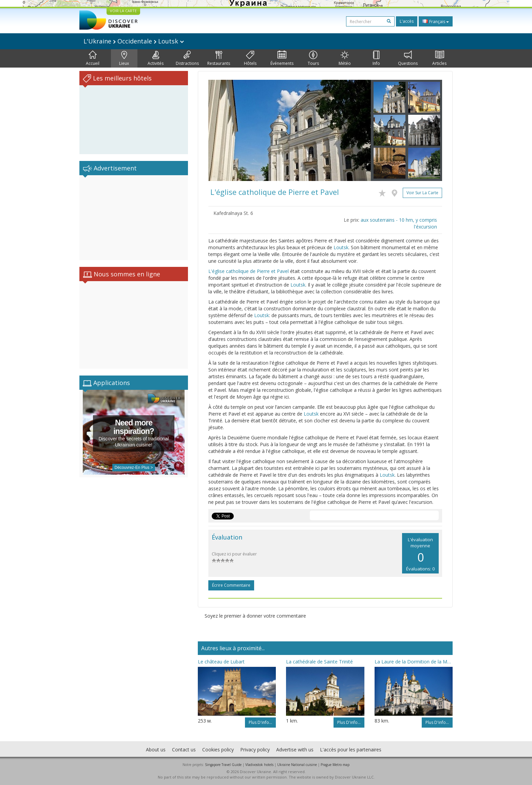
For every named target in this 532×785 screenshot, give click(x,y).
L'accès (407, 21)
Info (376, 58)
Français (436, 21)
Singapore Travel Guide (223, 765)
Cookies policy (218, 750)
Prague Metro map (335, 765)
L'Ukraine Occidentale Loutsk (134, 41)
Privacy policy (255, 750)
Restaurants (219, 58)
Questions (408, 58)
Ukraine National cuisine (297, 765)
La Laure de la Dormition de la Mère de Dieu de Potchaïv (414, 662)
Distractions (187, 58)
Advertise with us (295, 750)
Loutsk (341, 247)
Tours (313, 58)
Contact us (184, 750)
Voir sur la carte (422, 193)
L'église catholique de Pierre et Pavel (249, 271)
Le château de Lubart (221, 662)
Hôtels (250, 58)
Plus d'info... (260, 722)
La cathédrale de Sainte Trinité (319, 662)
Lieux (124, 58)
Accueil (93, 58)
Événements (282, 58)
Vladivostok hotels (259, 765)
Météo (345, 58)
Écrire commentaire (231, 585)
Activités (156, 58)
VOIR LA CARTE (123, 11)
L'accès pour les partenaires (351, 750)
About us (156, 750)
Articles (439, 58)
